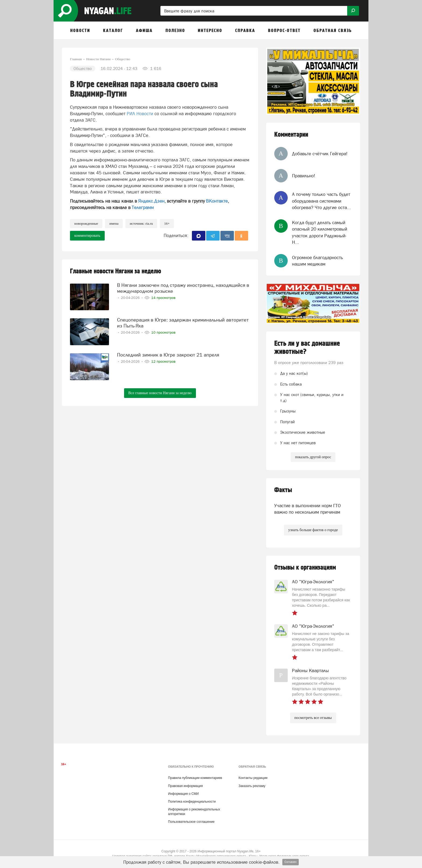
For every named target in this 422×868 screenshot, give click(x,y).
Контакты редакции (253, 778)
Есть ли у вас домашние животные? (307, 348)
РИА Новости (140, 114)
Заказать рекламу (252, 786)
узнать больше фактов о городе (313, 530)
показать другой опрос (313, 457)
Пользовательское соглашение (191, 822)
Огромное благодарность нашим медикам (317, 261)
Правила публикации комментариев (195, 778)
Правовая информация (185, 786)
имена (114, 223)
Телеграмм (143, 207)
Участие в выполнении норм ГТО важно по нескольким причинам (307, 509)
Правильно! (304, 176)
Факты (283, 490)
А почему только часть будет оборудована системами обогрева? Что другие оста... (321, 201)
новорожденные (86, 223)
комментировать (87, 236)
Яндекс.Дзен (151, 201)
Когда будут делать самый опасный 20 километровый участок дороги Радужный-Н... (320, 232)
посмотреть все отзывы (313, 718)
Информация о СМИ (183, 794)
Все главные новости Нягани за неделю (160, 393)
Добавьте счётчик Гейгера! (320, 154)
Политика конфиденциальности (192, 802)
